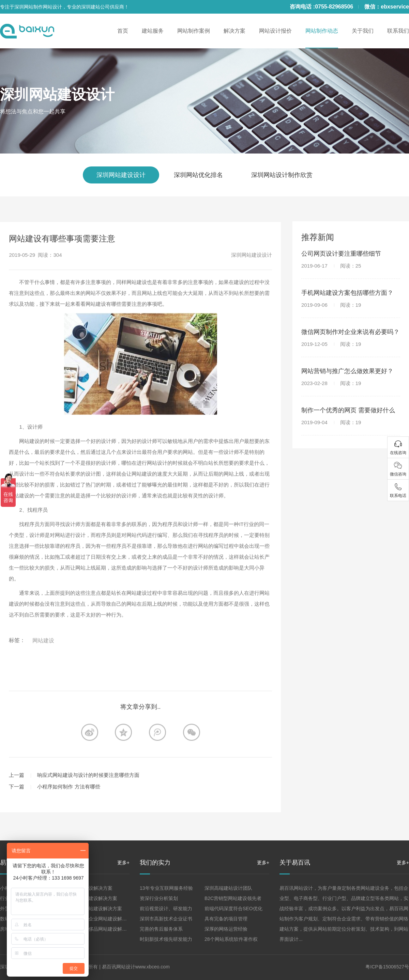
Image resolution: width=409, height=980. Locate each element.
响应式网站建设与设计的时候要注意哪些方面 (88, 787)
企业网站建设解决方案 (89, 888)
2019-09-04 (331, 428)
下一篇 (17, 798)
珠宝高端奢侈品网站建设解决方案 (101, 929)
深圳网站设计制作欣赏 (282, 175)
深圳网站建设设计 (57, 94)
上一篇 (17, 787)
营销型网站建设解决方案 (91, 898)
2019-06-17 (331, 271)
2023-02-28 (331, 389)
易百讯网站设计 (119, 967)
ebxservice (395, 7)
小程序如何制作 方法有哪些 (69, 798)
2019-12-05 (331, 350)
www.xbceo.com (153, 967)
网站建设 (43, 652)
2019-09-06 (331, 311)
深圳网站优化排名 (198, 175)
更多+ (123, 863)
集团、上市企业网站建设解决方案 (101, 919)
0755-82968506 (334, 7)
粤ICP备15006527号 (387, 967)
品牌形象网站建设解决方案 (93, 909)
